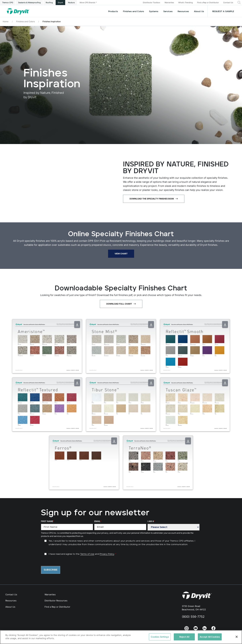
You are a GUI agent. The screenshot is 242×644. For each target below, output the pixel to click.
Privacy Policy (107, 554)
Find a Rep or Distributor (208, 3)
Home (6, 21)
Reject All (184, 637)
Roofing (49, 3)
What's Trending (186, 3)
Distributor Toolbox (152, 3)
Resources (183, 12)
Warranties (169, 3)
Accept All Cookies (210, 637)
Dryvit (60, 3)
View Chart (121, 254)
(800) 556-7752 (193, 617)
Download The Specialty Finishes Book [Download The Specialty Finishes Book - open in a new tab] (152, 199)
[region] (121, 637)
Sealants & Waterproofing (29, 3)
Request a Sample (223, 12)
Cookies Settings (160, 637)
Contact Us (228, 3)
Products (113, 12)
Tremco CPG (8, 3)
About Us (199, 12)
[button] (239, 3)
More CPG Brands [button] (87, 3)
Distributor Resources (56, 601)
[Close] (237, 637)
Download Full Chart (119, 304)
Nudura (71, 3)
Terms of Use (87, 554)
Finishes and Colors (25, 21)
